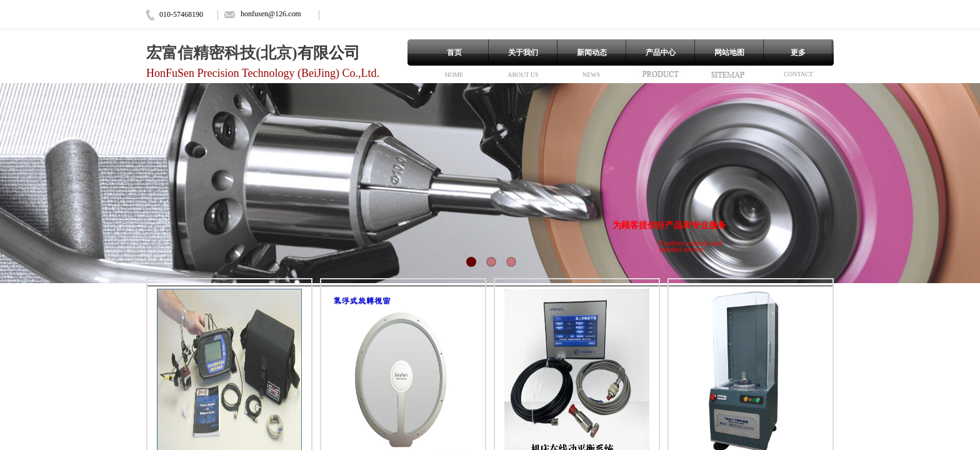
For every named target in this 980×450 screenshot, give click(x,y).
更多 (798, 52)
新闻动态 (592, 52)
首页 (454, 52)
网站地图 (729, 52)
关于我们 (523, 52)
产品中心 (661, 52)
